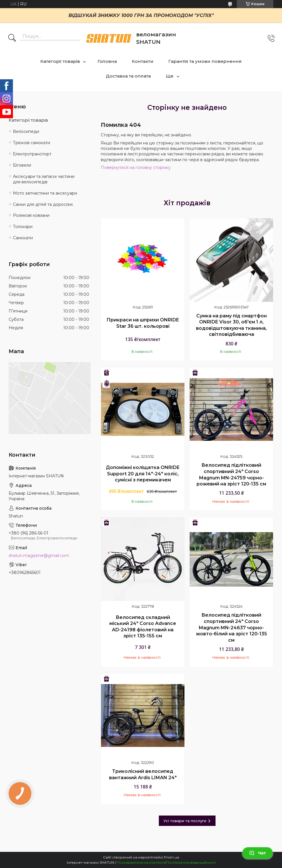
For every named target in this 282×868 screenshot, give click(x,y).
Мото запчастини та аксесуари (45, 193)
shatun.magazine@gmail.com (39, 556)
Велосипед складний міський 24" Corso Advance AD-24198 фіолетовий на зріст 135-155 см (143, 627)
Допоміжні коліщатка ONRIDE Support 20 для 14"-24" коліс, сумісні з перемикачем (143, 474)
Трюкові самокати (32, 143)
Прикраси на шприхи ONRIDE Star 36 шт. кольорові (143, 323)
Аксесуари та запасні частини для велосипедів (44, 179)
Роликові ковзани (31, 215)
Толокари (23, 227)
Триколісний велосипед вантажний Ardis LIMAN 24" (143, 774)
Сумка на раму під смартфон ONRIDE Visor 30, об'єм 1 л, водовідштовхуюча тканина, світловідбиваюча (231, 325)
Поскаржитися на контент (140, 862)
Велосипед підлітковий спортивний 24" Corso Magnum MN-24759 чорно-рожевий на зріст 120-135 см (231, 475)
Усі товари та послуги (185, 821)
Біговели (22, 165)
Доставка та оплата (128, 76)
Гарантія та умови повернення (205, 61)
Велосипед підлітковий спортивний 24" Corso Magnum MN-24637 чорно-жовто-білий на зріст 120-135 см (231, 627)
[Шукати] (12, 38)
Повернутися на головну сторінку (136, 167)
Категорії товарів (60, 61)
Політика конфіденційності (191, 862)
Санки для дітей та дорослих (43, 204)
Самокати (23, 238)
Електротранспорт (32, 154)
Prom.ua (172, 857)
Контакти (143, 61)
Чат (258, 853)
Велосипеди (26, 131)
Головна (107, 61)
